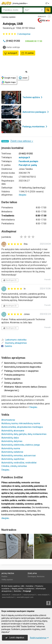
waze (23, 78)
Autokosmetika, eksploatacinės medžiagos (22, 427)
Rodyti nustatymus (39, 638)
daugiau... (6, 518)
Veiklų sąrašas (7, 580)
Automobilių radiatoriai (12, 452)
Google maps (9, 78)
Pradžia (4, 577)
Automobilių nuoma (11, 448)
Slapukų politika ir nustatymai (23, 589)
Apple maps (9, 82)
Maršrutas (41, 577)
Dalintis (7, 346)
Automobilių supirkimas (13, 459)
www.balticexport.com (25, 597)
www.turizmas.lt (29, 595)
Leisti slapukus (15, 638)
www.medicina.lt (8, 597)
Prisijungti (27, 591)
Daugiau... (34, 407)
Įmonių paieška (20, 3)
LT (48, 3)
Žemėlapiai (32, 573)
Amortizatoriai (8, 420)
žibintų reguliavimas (35, 515)
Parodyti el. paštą (28, 165)
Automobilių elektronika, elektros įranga (21, 445)
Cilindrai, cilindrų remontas (14, 466)
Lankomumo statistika (14, 340)
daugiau (22, 195)
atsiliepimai (24, 34)
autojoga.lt (11, 53)
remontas (32, 511)
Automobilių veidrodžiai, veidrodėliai (19, 463)
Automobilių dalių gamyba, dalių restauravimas (24, 434)
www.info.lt (6, 595)
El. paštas (28, 53)
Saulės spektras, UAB (16, 586)
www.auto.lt (17, 595)
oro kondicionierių (18, 511)
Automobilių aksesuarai (13, 431)
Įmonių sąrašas (8, 17)
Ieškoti (48, 10)
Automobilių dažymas (12, 441)
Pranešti (47, 280)
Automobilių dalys (10, 438)
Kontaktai (30, 586)
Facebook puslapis (28, 161)
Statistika (17, 591)
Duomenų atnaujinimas (14, 343)
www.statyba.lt (43, 595)
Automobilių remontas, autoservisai (19, 456)
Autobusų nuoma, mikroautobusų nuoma (21, 423)
